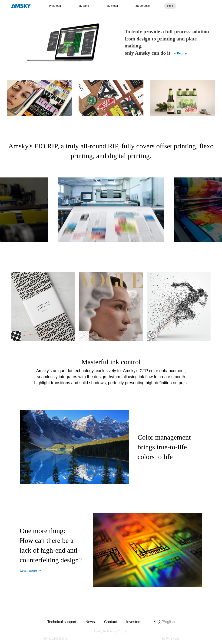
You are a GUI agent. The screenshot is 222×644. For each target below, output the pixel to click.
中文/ (161, 622)
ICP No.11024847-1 (55, 639)
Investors (134, 622)
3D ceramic (143, 6)
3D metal (112, 6)
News (90, 622)
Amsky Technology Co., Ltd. (111, 631)
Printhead (55, 6)
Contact (111, 622)
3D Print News (171, 639)
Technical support (62, 622)
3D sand (84, 6)
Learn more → (31, 570)
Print (170, 6)
